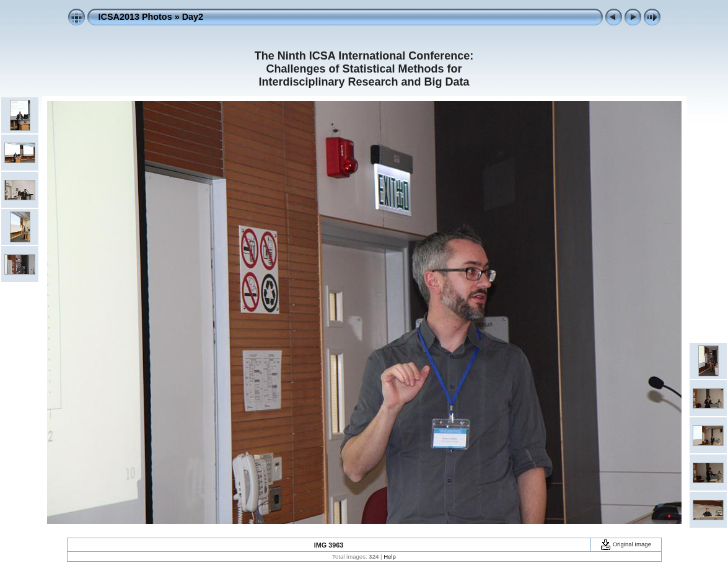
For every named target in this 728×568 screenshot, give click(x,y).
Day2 (193, 17)
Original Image (626, 544)
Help (390, 557)
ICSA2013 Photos (135, 17)
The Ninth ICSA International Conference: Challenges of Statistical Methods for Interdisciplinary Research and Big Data (364, 69)
